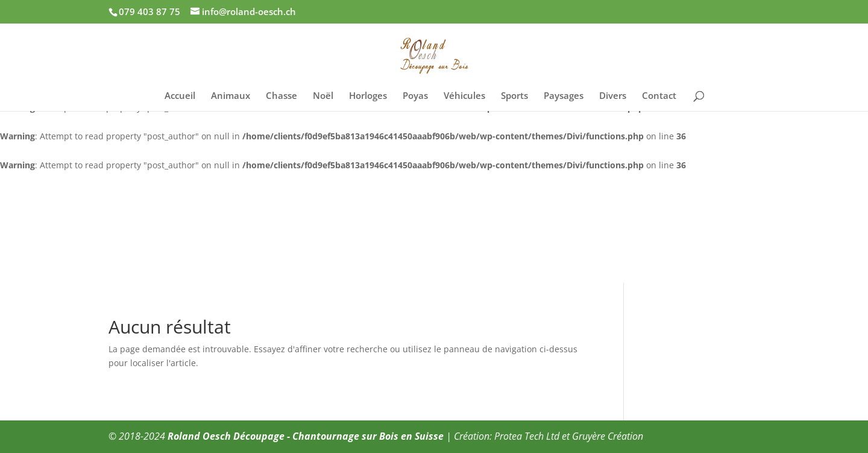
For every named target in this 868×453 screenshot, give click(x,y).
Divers (613, 96)
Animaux (231, 96)
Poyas (415, 96)
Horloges (368, 96)
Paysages (564, 96)
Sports (514, 96)
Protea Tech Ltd (527, 436)
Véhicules (464, 96)
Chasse (281, 96)
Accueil (180, 96)
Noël (323, 96)
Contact (659, 96)
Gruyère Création (608, 436)
